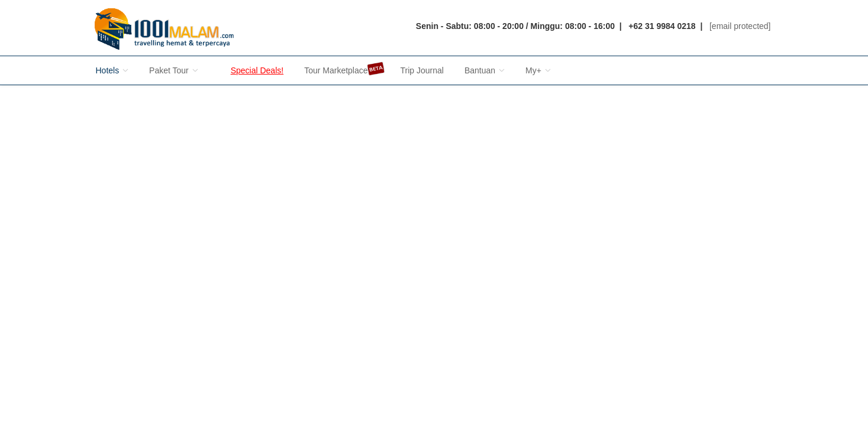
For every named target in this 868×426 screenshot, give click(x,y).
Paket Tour (174, 70)
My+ (538, 70)
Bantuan (485, 70)
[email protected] (740, 26)
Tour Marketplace (337, 69)
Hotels (112, 70)
